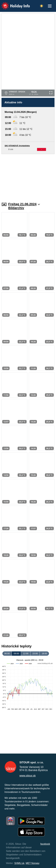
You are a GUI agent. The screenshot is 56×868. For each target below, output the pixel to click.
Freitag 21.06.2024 (24, 204)
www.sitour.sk (28, 776)
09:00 (16, 653)
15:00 (35, 653)
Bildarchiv (16, 208)
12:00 (26, 653)
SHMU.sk (19, 863)
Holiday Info (13, 4)
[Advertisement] (28, 176)
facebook (45, 844)
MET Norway (33, 863)
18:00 (44, 653)
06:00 (7, 653)
